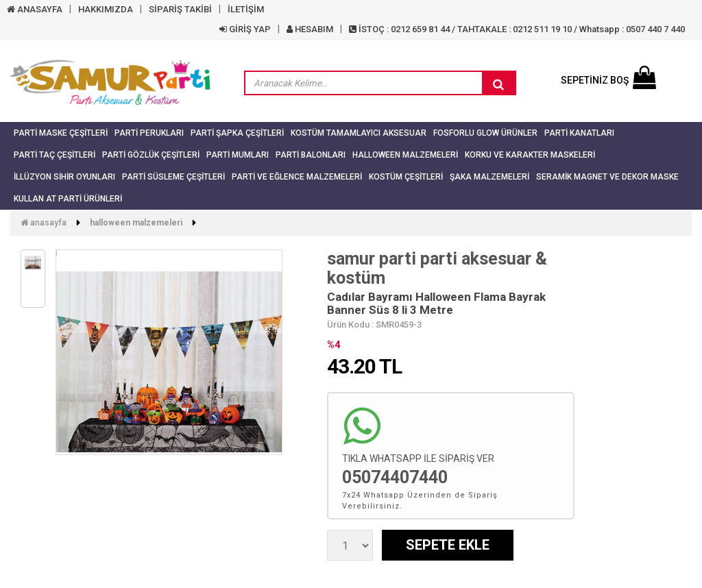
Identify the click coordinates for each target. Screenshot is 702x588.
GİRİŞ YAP (245, 29)
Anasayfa (44, 223)
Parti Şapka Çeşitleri (237, 133)
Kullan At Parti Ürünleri (68, 199)
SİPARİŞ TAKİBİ (180, 9)
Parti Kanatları (579, 133)
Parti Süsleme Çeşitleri (173, 177)
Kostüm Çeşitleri (406, 177)
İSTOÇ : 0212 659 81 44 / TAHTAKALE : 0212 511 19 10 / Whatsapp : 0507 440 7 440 (517, 29)
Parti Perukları (149, 133)
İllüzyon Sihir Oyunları (64, 177)
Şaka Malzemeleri (489, 177)
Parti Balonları (311, 155)
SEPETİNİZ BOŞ (608, 80)
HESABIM (310, 29)
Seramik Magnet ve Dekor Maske (607, 177)
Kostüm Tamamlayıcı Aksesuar (359, 133)
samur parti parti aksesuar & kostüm (437, 268)
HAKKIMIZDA (106, 9)
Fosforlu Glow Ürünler (485, 133)
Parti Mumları (238, 155)
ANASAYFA (35, 9)
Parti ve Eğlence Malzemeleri (297, 177)
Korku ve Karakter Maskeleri (530, 155)
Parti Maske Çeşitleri (61, 133)
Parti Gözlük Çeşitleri (151, 155)
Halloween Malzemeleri (405, 155)
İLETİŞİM (246, 9)
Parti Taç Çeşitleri (55, 155)
